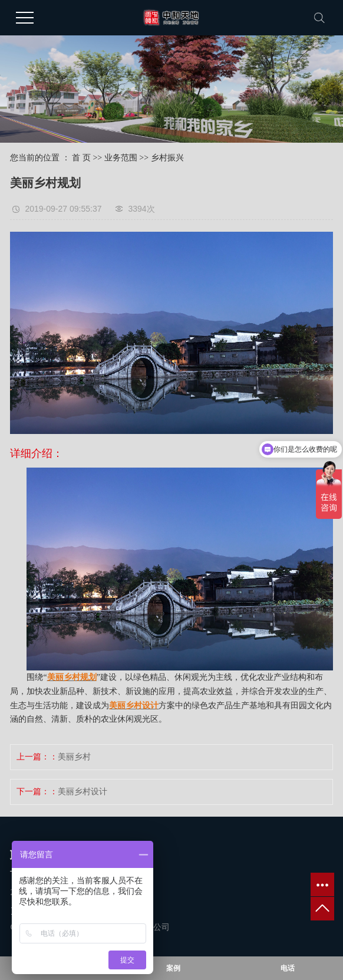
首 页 (81, 158)
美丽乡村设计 (83, 792)
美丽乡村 (74, 757)
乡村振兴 (167, 158)
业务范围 (121, 158)
